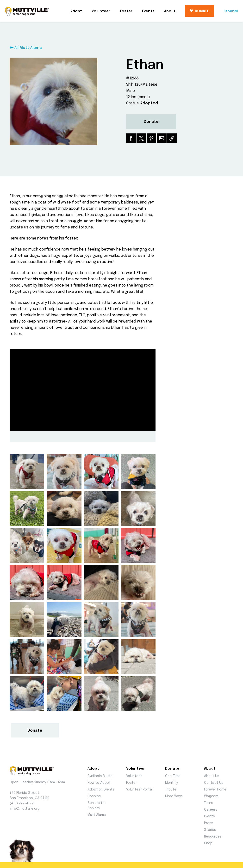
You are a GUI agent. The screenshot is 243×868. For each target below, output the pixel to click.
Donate (151, 122)
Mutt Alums (97, 815)
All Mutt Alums (26, 48)
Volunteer (101, 11)
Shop (208, 843)
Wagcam (211, 796)
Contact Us (214, 783)
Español (231, 11)
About (170, 11)
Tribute (171, 790)
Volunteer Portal (139, 790)
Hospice (94, 796)
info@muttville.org (25, 809)
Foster (126, 11)
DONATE (199, 11)
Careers (211, 810)
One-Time (173, 776)
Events (148, 11)
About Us (212, 776)
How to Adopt (99, 783)
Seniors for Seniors (97, 806)
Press (209, 823)
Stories (210, 830)
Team (208, 803)
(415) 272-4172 (22, 803)
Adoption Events (101, 790)
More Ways (174, 796)
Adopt (76, 11)
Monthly (171, 783)
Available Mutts (100, 776)
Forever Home (215, 790)
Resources (213, 837)
